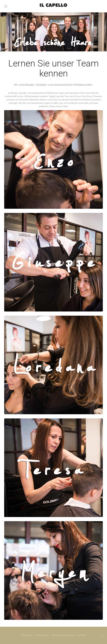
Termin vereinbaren (3, 30)
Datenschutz (42, 635)
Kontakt (82, 635)
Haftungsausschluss (63, 635)
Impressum (26, 635)
